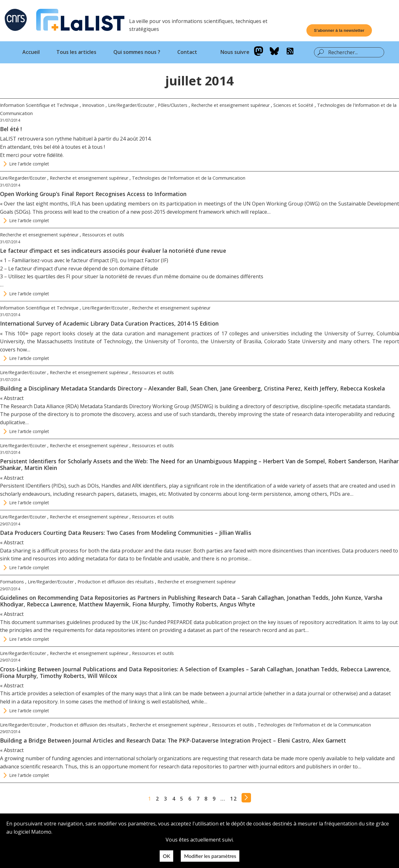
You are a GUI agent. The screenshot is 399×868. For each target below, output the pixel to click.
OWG (312, 204)
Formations (12, 582)
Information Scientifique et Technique (39, 105)
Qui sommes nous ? (137, 52)
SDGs (22, 212)
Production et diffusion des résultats (116, 582)
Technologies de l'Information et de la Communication (189, 178)
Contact (187, 52)
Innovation (93, 105)
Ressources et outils (103, 235)
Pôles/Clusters (173, 105)
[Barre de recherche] (354, 52)
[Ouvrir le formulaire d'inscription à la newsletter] (339, 30)
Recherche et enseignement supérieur (230, 105)
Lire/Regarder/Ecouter (131, 105)
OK (166, 856)
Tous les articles (76, 52)
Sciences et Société (293, 105)
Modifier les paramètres (210, 856)
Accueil (31, 52)
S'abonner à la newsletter (339, 30)
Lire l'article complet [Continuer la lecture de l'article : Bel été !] (29, 164)
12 (234, 799)
